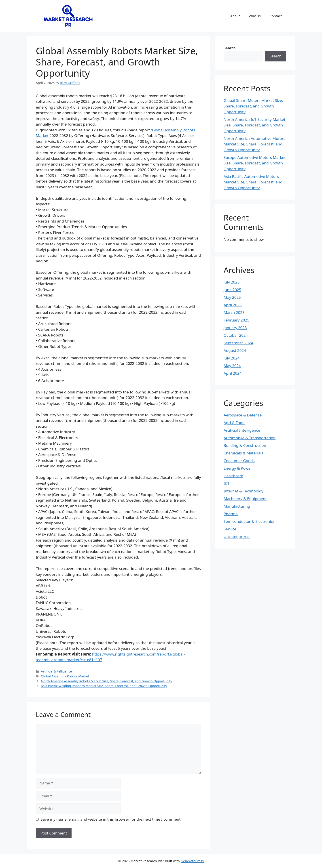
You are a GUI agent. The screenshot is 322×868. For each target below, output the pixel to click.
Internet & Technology (244, 491)
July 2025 (232, 282)
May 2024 (232, 366)
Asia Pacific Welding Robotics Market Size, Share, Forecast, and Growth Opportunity (104, 686)
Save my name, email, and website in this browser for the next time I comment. (111, 819)
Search (230, 48)
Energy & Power (238, 468)
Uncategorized (237, 537)
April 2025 (233, 305)
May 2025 (232, 297)
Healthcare (233, 476)
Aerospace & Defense (243, 415)
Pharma (231, 514)
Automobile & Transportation (250, 438)
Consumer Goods (239, 461)
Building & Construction (245, 445)
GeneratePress (192, 861)
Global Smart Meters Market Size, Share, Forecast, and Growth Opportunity (253, 106)
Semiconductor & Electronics (249, 521)
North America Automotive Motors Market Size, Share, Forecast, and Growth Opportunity (254, 144)
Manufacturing (237, 506)
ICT (227, 483)
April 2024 (233, 373)
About (235, 16)
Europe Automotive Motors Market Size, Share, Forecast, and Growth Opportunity (255, 163)
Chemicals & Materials (243, 453)
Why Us (255, 16)
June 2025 (232, 290)
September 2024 (238, 343)
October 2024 (236, 335)
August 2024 (235, 350)
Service (230, 529)
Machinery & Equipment (245, 499)
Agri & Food (234, 423)
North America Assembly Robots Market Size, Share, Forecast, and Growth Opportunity (107, 681)
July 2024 (232, 358)
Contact (276, 16)
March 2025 (234, 312)
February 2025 (236, 320)
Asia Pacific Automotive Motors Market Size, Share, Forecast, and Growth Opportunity (253, 182)
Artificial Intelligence (56, 671)
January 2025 (235, 328)
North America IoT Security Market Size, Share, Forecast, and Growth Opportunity (254, 125)
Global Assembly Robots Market (65, 676)
